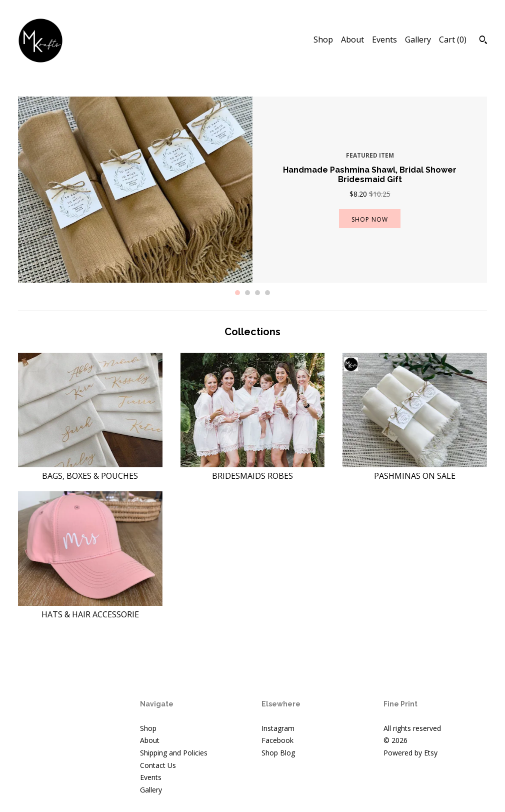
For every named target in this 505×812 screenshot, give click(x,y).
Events (384, 40)
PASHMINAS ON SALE (415, 470)
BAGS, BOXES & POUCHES (90, 470)
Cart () (453, 40)
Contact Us (158, 765)
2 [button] (247, 293)
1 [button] (237, 293)
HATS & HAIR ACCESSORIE (90, 608)
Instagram (278, 728)
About (352, 40)
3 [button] (257, 293)
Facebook (277, 740)
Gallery (418, 40)
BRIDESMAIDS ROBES (253, 470)
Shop (323, 40)
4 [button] (267, 293)
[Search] (483, 41)
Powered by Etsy (410, 753)
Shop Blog (278, 753)
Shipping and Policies (174, 753)
